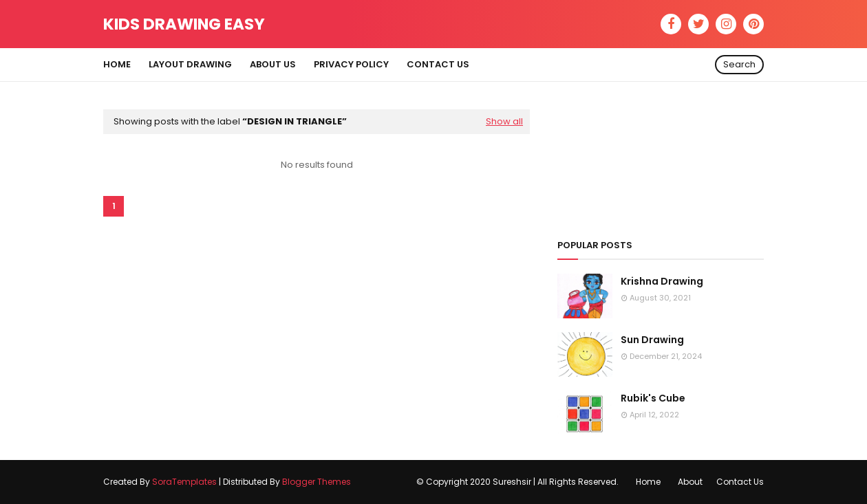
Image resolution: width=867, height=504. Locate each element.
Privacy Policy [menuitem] (351, 64)
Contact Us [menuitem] (438, 64)
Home (648, 482)
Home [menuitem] (117, 64)
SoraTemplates (184, 482)
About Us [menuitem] (273, 64)
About (690, 482)
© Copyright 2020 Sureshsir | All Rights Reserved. (517, 482)
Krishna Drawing (662, 281)
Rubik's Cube (653, 398)
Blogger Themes (317, 482)
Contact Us (740, 482)
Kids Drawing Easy (184, 24)
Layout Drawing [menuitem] (190, 64)
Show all (504, 121)
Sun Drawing (652, 340)
